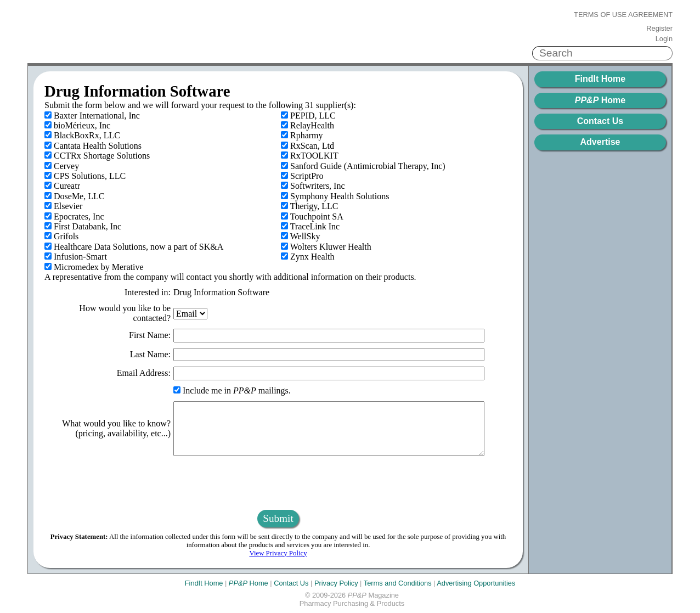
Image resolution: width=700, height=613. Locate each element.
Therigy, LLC (310, 206)
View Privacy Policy (278, 553)
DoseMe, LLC (74, 196)
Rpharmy (302, 135)
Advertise (600, 142)
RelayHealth (307, 125)
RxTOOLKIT (310, 156)
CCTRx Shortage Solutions (97, 156)
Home (600, 100)
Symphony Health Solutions (335, 196)
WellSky (300, 236)
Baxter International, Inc (92, 116)
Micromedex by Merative (94, 267)
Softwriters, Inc (313, 186)
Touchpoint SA (312, 216)
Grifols (61, 236)
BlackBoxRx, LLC (82, 135)
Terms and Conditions (398, 583)
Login (664, 39)
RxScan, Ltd (307, 146)
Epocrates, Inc (74, 216)
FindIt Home (600, 79)
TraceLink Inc (310, 226)
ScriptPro (302, 176)
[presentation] (278, 483)
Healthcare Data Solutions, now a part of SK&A (134, 247)
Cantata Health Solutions (93, 146)
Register (659, 29)
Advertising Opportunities (476, 583)
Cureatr (62, 186)
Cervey (62, 166)
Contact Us (600, 121)
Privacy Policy (336, 583)
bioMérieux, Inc (77, 125)
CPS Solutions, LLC (85, 176)
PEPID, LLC (308, 116)
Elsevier (63, 206)
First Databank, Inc (83, 226)
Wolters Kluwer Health (326, 247)
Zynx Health (307, 257)
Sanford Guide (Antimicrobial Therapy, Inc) (363, 166)
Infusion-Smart (76, 257)
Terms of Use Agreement (623, 15)
